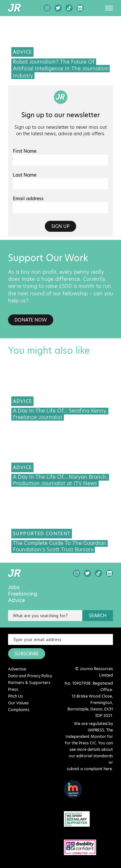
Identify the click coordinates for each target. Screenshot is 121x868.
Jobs (14, 587)
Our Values (18, 703)
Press (13, 689)
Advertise (17, 669)
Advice (16, 600)
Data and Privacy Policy (30, 676)
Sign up (60, 226)
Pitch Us (15, 696)
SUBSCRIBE (27, 654)
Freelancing (23, 594)
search (98, 616)
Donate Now (31, 320)
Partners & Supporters (29, 683)
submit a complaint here (89, 769)
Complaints (19, 710)
